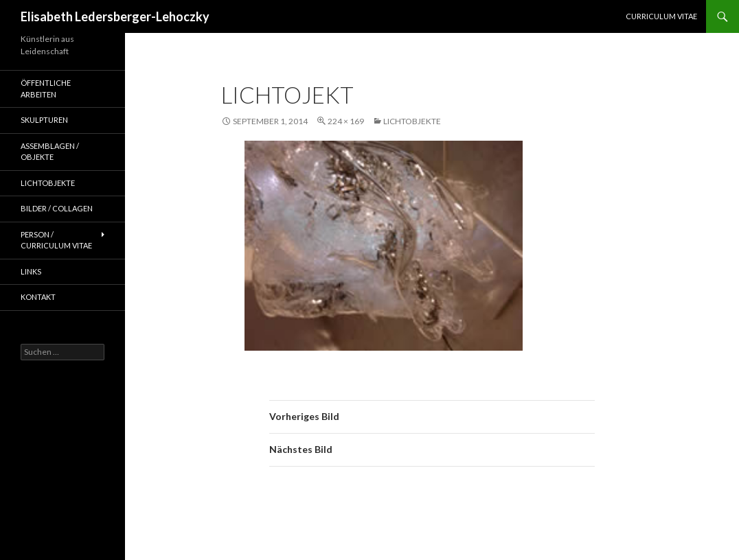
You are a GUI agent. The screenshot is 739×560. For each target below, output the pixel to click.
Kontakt (38, 297)
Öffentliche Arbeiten (46, 89)
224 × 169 (346, 121)
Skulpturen (44, 120)
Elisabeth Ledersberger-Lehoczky (115, 16)
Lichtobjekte (412, 121)
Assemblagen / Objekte (50, 152)
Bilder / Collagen (57, 208)
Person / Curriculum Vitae (56, 240)
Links (31, 271)
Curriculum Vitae (661, 16)
